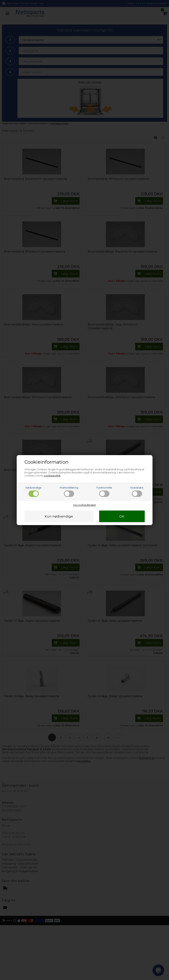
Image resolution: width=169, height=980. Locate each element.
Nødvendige (34, 491)
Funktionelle (104, 491)
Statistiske (137, 491)
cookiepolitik (52, 476)
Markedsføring (69, 491)
